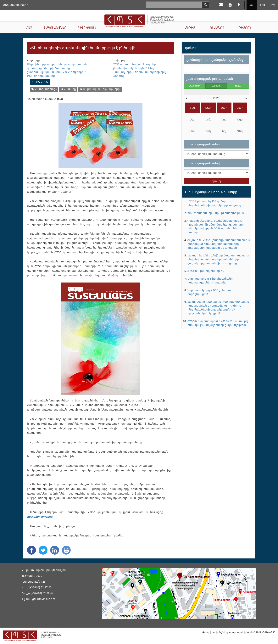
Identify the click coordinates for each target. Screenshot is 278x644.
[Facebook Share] (31, 550)
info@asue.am (46, 599)
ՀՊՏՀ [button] (29, 27)
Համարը (68, 89)
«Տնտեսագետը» (44, 89)
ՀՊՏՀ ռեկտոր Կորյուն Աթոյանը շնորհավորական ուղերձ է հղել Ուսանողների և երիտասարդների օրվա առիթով (140, 70)
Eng (263, 5)
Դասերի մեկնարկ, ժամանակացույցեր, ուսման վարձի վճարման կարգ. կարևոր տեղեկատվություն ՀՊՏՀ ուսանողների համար (216, 226)
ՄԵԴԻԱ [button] (190, 27)
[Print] (66, 550)
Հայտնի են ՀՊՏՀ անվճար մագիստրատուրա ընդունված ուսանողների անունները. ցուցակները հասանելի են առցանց (218, 259)
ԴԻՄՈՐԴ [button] (245, 27)
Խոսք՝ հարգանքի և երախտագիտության (216, 213)
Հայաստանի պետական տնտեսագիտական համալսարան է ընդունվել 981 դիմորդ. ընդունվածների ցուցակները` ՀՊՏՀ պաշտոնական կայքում (218, 308)
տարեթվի (195, 86)
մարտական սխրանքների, (100, 89)
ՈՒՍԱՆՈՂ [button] (217, 27)
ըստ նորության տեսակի (206, 144)
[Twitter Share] (43, 550)
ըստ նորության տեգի (203, 163)
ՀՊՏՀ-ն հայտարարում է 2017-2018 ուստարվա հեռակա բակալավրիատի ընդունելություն (219, 323)
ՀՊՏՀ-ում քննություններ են (206, 271)
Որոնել (216, 181)
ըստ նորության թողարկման (209, 78)
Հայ (252, 5)
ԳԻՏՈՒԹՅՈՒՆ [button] (87, 27)
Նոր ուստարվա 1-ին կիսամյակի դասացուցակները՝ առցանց (210, 280)
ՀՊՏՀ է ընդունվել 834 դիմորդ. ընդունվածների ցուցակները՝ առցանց (214, 203)
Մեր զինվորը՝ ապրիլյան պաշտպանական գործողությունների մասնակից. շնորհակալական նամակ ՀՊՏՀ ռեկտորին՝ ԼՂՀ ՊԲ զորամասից (57, 70)
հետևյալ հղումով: (40, 517)
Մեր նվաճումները (16, 5)
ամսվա (216, 86)
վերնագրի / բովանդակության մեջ (214, 60)
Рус (273, 5)
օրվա (238, 86)
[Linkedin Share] (55, 550)
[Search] (205, 5)
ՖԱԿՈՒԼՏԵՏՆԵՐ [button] (55, 27)
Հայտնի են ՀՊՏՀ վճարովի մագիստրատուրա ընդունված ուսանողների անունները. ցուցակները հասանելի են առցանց (219, 244)
